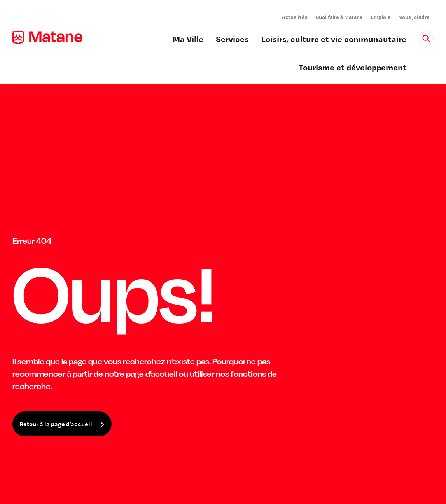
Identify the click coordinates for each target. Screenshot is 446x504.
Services (232, 40)
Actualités (295, 17)
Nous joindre (414, 17)
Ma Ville (188, 40)
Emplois (380, 17)
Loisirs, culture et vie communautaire (334, 40)
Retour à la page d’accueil (56, 424)
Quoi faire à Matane (339, 17)
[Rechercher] (426, 38)
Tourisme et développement (352, 68)
